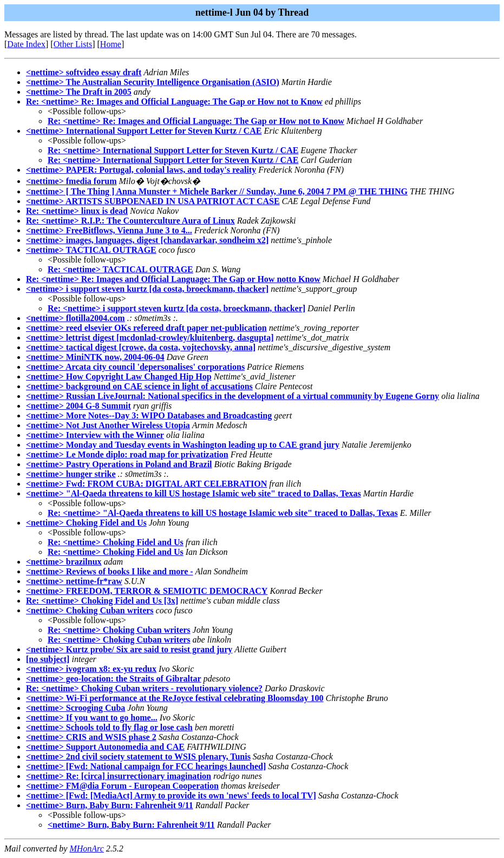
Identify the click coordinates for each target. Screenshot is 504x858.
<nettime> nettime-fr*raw (74, 581)
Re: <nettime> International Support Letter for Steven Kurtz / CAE (173, 150)
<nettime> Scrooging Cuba (76, 708)
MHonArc (86, 849)
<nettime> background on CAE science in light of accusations (139, 386)
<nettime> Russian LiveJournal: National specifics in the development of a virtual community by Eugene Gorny (233, 396)
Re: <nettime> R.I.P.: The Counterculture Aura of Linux (130, 221)
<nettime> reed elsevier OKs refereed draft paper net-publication (146, 328)
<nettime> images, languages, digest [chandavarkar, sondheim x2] (147, 240)
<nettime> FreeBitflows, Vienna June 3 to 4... (109, 230)
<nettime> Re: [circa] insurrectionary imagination (119, 776)
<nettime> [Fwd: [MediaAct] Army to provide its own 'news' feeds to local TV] (171, 795)
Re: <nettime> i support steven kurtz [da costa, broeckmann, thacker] (176, 308)
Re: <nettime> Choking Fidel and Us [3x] (102, 601)
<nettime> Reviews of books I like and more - (110, 571)
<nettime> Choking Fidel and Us (86, 523)
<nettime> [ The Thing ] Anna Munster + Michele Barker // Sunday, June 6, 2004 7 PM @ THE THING (217, 191)
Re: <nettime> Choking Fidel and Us (116, 542)
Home (111, 44)
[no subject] (48, 659)
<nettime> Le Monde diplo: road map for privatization (127, 454)
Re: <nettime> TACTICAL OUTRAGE (120, 269)
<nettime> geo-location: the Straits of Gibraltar (114, 679)
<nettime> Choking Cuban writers (90, 610)
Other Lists (73, 44)
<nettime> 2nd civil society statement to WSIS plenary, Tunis (138, 757)
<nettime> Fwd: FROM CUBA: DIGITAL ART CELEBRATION (146, 484)
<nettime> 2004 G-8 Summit (78, 406)
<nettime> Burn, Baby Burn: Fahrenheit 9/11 (110, 805)
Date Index (26, 44)
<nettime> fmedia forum (71, 181)
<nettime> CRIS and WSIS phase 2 (91, 737)
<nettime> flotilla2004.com (76, 318)
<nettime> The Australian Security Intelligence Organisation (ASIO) (153, 82)
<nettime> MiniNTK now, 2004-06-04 (95, 357)
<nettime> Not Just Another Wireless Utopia (108, 425)
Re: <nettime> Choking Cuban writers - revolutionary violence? (144, 688)
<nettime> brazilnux (64, 562)
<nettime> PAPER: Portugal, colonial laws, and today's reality (141, 170)
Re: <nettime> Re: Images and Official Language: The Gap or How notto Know (173, 279)
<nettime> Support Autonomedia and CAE (105, 747)
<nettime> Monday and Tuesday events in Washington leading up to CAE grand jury (183, 445)
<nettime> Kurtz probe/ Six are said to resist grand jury (129, 649)
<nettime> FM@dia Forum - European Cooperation (122, 786)
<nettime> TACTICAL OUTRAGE (91, 250)
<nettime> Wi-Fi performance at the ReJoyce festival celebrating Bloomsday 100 (175, 698)
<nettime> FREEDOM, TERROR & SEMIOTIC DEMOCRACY (147, 591)
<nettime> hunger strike (71, 474)
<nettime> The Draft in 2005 (79, 92)
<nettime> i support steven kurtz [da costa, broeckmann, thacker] (147, 289)
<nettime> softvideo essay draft (84, 72)
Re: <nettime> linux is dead (77, 211)
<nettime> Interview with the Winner (95, 435)
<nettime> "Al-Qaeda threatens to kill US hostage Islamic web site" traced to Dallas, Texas (194, 493)
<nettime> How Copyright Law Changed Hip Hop (119, 376)
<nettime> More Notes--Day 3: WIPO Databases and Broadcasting (149, 415)
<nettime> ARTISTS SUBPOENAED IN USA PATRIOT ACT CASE (153, 201)
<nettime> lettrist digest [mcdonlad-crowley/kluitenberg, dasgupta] (150, 338)
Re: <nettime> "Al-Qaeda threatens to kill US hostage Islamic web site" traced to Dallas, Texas (223, 513)
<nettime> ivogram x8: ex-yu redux (91, 669)
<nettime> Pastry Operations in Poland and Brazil (119, 464)
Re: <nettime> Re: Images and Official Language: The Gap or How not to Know (174, 101)
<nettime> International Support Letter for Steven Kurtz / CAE (144, 131)
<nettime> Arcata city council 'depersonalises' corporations (135, 367)
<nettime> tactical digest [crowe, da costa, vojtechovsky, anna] (141, 347)
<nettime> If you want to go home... (92, 718)
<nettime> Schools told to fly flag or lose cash (109, 727)
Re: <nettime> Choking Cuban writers (119, 630)
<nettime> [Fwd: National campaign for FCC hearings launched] (146, 766)
